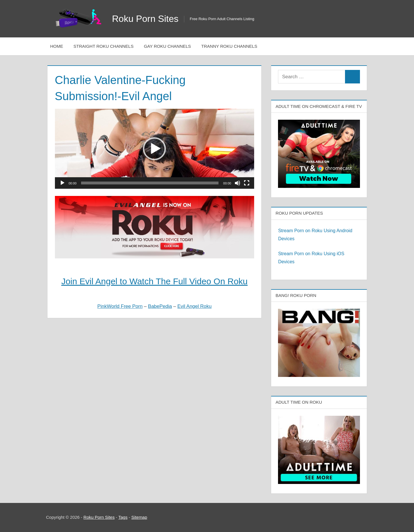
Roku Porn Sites (145, 19)
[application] (155, 149)
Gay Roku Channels (167, 46)
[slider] (150, 183)
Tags (123, 517)
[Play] (62, 183)
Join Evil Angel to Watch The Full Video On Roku (154, 281)
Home (57, 46)
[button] (154, 149)
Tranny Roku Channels (229, 46)
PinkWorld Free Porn (120, 306)
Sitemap (139, 517)
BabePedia (160, 306)
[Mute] (237, 183)
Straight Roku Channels (104, 46)
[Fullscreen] (247, 183)
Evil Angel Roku (194, 306)
